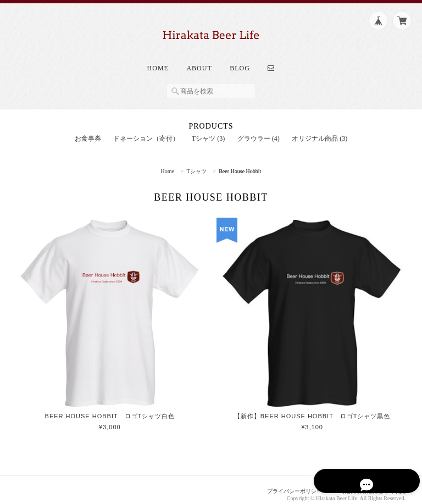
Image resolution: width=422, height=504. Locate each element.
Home (158, 59)
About (199, 59)
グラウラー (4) (259, 130)
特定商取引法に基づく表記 (369, 483)
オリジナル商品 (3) (320, 130)
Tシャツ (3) (208, 130)
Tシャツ (197, 162)
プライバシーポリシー (285, 483)
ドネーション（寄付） (146, 130)
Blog (240, 59)
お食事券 (88, 130)
